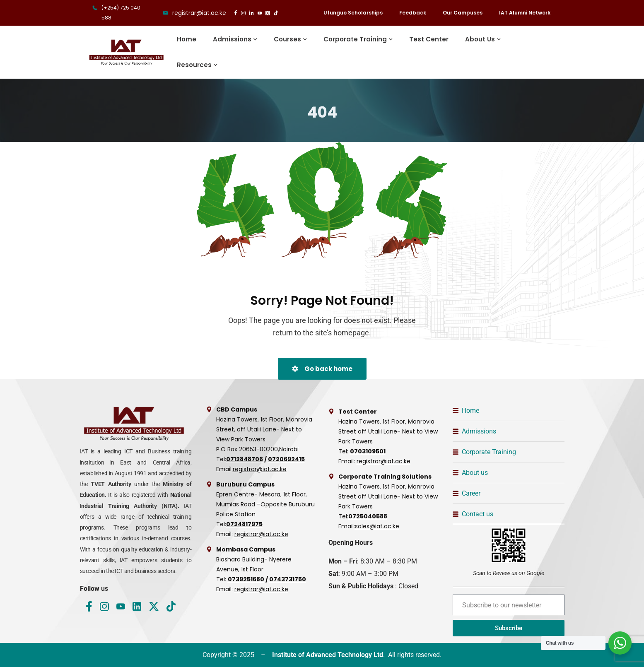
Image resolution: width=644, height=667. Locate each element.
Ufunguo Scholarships (353, 13)
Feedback (413, 13)
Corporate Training (355, 39)
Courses (287, 39)
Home (187, 39)
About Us (480, 39)
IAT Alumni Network (525, 13)
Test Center (429, 39)
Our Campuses (463, 13)
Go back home (322, 369)
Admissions (232, 39)
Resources (194, 65)
